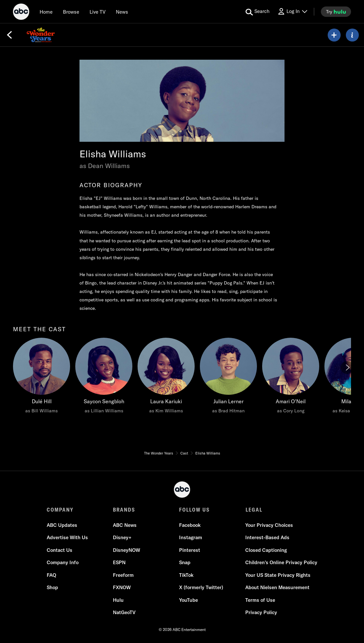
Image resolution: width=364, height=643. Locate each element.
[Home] (46, 12)
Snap (185, 562)
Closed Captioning (266, 550)
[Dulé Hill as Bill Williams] (42, 377)
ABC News (125, 525)
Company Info (63, 562)
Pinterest (190, 550)
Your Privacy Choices (269, 525)
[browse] (71, 12)
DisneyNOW (127, 550)
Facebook (190, 525)
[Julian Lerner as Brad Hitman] (228, 377)
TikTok (186, 575)
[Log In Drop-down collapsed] (292, 12)
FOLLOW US (194, 510)
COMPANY (60, 510)
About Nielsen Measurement (277, 587)
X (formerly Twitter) (201, 587)
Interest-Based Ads (267, 537)
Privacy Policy (261, 612)
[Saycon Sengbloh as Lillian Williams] (104, 377)
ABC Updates (62, 525)
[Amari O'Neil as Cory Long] (291, 377)
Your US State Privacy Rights (278, 575)
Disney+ (122, 537)
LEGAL (254, 510)
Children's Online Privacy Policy (281, 562)
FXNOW (122, 587)
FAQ (51, 575)
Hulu (118, 600)
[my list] (334, 35)
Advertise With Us (67, 537)
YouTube (188, 600)
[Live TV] (97, 12)
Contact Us (60, 550)
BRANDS (124, 510)
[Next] (347, 368)
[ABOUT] (352, 35)
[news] (122, 12)
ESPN (119, 562)
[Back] (9, 35)
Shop (52, 587)
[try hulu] (336, 12)
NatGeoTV (124, 612)
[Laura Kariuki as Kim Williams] (166, 377)
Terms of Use (260, 600)
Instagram (191, 537)
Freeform (123, 575)
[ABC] (21, 13)
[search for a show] (258, 12)
